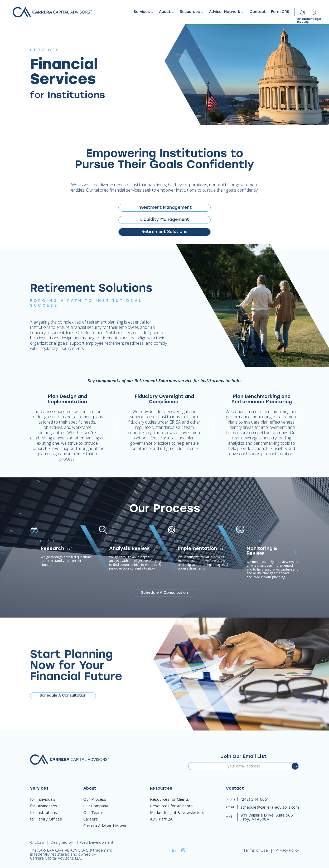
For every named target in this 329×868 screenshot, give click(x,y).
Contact (258, 12)
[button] (144, 12)
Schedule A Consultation (164, 593)
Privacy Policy (287, 850)
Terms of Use (256, 850)
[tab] (164, 208)
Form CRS (280, 12)
